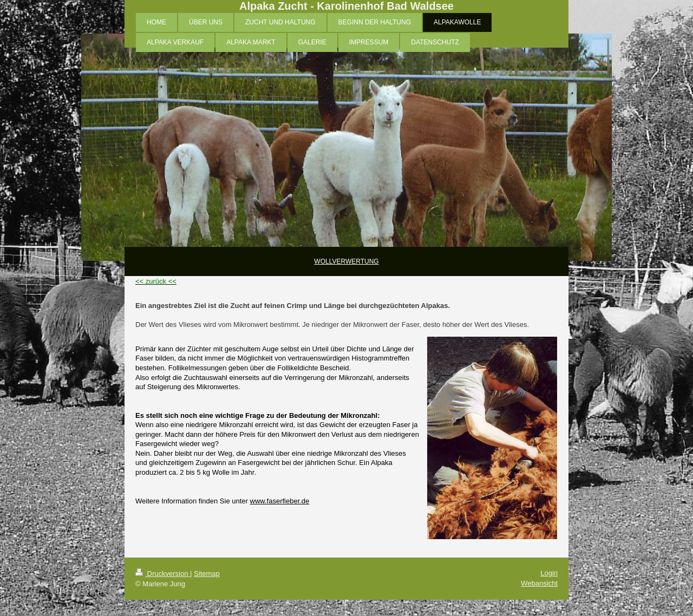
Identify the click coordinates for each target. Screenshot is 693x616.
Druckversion (163, 574)
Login (549, 573)
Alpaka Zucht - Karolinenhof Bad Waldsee (346, 6)
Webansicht (539, 583)
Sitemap (207, 574)
